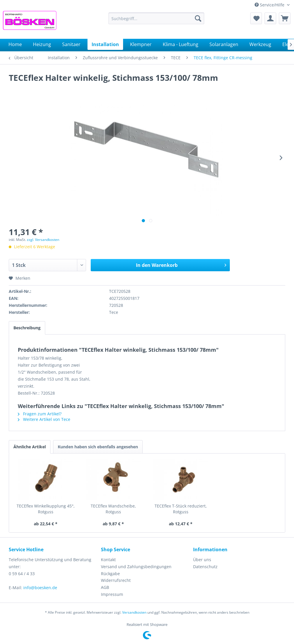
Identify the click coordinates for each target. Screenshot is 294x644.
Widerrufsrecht (116, 580)
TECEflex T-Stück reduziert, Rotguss (181, 509)
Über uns (202, 560)
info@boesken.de (40, 588)
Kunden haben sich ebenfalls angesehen (98, 447)
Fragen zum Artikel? (40, 414)
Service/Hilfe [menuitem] (270, 5)
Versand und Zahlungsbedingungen (136, 567)
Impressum (112, 594)
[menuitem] (156, 18)
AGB (105, 587)
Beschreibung (27, 328)
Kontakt (108, 560)
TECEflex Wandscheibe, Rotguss (113, 509)
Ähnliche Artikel (30, 447)
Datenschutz (205, 567)
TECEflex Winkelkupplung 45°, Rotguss (46, 509)
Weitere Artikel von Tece (44, 419)
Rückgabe (110, 574)
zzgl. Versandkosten (43, 240)
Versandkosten (134, 612)
